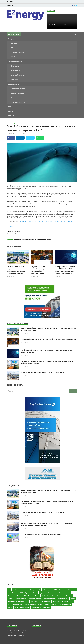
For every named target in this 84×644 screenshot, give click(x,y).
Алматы (25, 590)
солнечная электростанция (34, 604)
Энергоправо (16, 70)
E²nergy (19, 134)
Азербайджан (21, 239)
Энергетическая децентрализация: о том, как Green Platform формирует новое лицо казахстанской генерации (47, 524)
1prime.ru (10, 226)
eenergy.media (19, 633)
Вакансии (14, 80)
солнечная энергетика (51, 604)
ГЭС (21, 593)
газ (28, 601)
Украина (69, 596)
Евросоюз (43, 593)
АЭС (9, 590)
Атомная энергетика (18, 93)
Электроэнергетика (18, 89)
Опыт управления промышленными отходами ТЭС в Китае (42, 372)
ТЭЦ (54, 596)
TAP (14, 239)
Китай (58, 593)
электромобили (25, 607)
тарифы (10, 607)
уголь (16, 607)
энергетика (47, 607)
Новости (24, 123)
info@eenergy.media (19, 630)
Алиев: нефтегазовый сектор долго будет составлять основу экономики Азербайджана (48, 221)
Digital (11, 111)
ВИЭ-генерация (47, 590)
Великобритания (13, 593)
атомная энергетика (50, 599)
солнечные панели (65, 604)
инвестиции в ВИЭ (68, 601)
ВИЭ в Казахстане (60, 590)
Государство (13, 39)
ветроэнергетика (63, 599)
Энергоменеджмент (15, 61)
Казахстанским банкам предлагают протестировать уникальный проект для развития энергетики (17, 270)
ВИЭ (39, 590)
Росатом (31, 596)
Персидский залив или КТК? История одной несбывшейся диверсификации (40, 270)
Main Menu (15, 34)
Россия (37, 596)
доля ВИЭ (34, 601)
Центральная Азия (20, 599)
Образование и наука (19, 48)
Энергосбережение (18, 75)
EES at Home (12, 116)
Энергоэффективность (35, 599)
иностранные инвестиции (15, 604)
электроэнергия (36, 607)
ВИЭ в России (72, 590)
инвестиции (56, 601)
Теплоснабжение (17, 98)
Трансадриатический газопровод (39, 239)
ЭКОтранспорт (13, 107)
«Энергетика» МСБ (18, 52)
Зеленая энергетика (18, 102)
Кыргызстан (66, 593)
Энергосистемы (14, 84)
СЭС (49, 596)
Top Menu (12, 2)
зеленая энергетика (45, 601)
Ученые (10, 599)
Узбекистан (61, 596)
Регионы (14, 43)
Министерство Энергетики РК (17, 596)
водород (73, 599)
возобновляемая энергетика (16, 601)
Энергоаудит (16, 66)
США (43, 596)
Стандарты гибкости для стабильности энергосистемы (41, 534)
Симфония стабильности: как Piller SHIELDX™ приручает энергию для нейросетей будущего (65, 270)
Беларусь (33, 590)
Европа (35, 593)
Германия (28, 593)
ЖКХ (13, 57)
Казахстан (51, 593)
